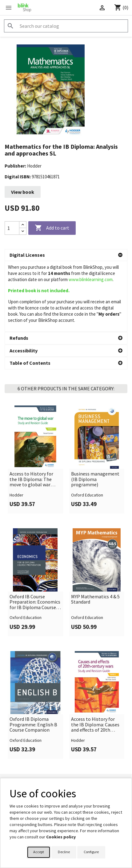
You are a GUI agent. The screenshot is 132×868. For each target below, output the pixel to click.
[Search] (66, 26)
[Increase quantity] (23, 225)
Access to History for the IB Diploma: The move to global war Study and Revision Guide (31, 409)
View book (23, 192)
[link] (35, 389)
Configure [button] (91, 852)
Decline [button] (64, 852)
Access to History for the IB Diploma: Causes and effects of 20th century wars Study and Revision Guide (95, 654)
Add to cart (52, 228)
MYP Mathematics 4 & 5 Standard (95, 529)
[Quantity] (12, 228)
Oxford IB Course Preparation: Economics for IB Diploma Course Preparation (35, 532)
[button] (66, 255)
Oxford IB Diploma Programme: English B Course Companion (33, 654)
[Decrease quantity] (23, 231)
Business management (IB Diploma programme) (95, 409)
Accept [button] (39, 852)
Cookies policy (61, 837)
